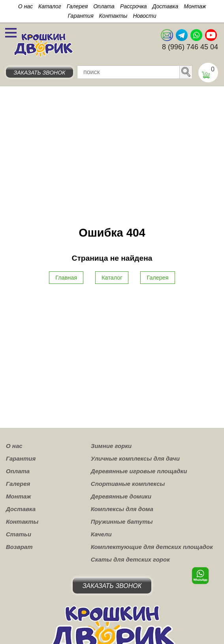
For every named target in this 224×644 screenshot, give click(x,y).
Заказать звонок (40, 73)
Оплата (104, 6)
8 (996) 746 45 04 (190, 47)
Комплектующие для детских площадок (152, 547)
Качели (101, 534)
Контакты (113, 16)
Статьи (19, 534)
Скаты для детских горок (130, 559)
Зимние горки (111, 446)
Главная (66, 278)
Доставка (166, 6)
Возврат (19, 547)
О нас (25, 6)
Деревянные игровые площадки (139, 471)
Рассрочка (134, 6)
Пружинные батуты (122, 522)
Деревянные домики (121, 496)
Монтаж (195, 6)
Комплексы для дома (122, 509)
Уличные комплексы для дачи (135, 458)
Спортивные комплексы (128, 484)
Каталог (50, 6)
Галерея (77, 6)
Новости (144, 16)
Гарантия (80, 16)
